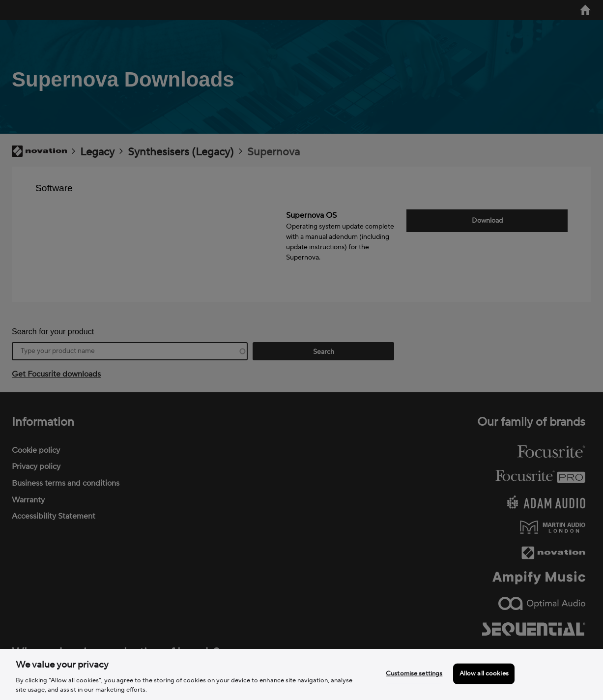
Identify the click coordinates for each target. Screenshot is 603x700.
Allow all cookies (484, 673)
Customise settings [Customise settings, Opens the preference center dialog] (414, 673)
